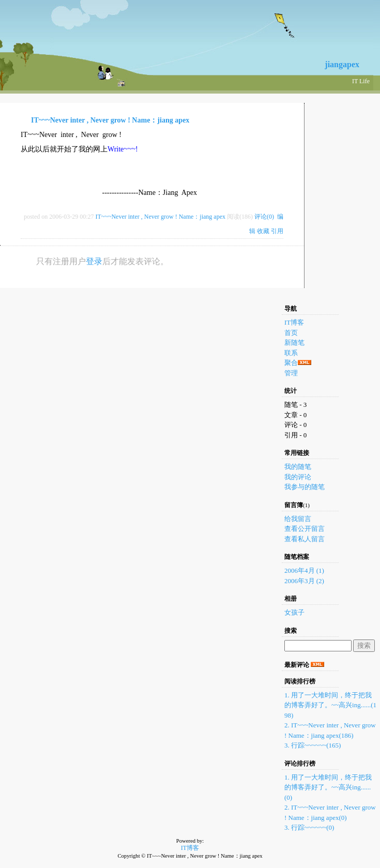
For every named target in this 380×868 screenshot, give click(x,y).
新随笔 (294, 342)
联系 (291, 353)
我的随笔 (298, 467)
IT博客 (294, 322)
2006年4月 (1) (304, 570)
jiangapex (342, 64)
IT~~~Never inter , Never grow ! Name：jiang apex (110, 120)
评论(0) (264, 217)
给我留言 (298, 519)
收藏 (263, 231)
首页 (291, 333)
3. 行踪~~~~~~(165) (313, 745)
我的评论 (298, 477)
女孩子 (294, 612)
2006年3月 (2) (304, 581)
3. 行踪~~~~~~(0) (309, 827)
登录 (94, 261)
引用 (277, 231)
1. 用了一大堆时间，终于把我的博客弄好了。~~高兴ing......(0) (328, 787)
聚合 (291, 363)
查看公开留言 (305, 529)
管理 (291, 373)
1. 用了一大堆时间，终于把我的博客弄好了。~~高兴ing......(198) (330, 705)
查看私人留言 (305, 539)
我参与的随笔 (305, 487)
